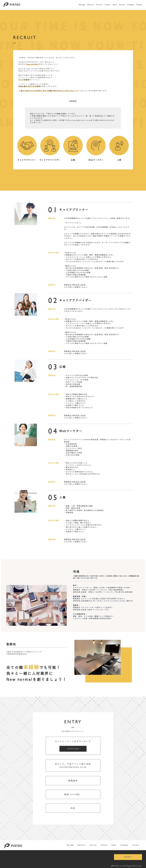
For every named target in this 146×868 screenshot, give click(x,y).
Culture (108, 5)
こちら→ (84, 287)
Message (82, 5)
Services (99, 5)
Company (131, 5)
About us (91, 5)
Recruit (122, 5)
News (115, 5)
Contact (139, 5)
